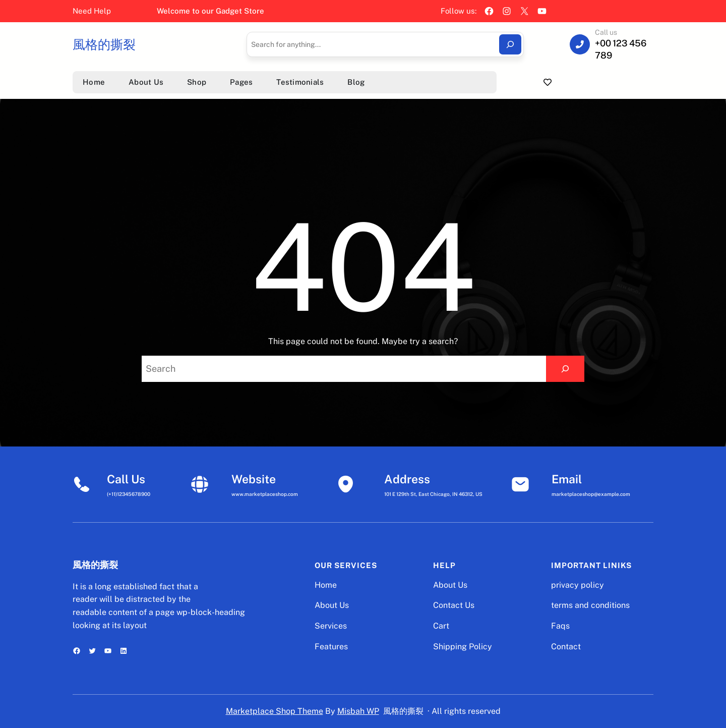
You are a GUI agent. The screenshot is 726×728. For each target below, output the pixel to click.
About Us (332, 605)
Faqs (560, 626)
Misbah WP (358, 711)
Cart (441, 626)
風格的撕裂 (104, 44)
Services (331, 626)
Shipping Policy (463, 647)
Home (326, 585)
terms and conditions (590, 605)
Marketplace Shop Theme (275, 711)
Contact (566, 647)
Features (331, 647)
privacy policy (578, 585)
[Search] (510, 44)
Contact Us (454, 605)
